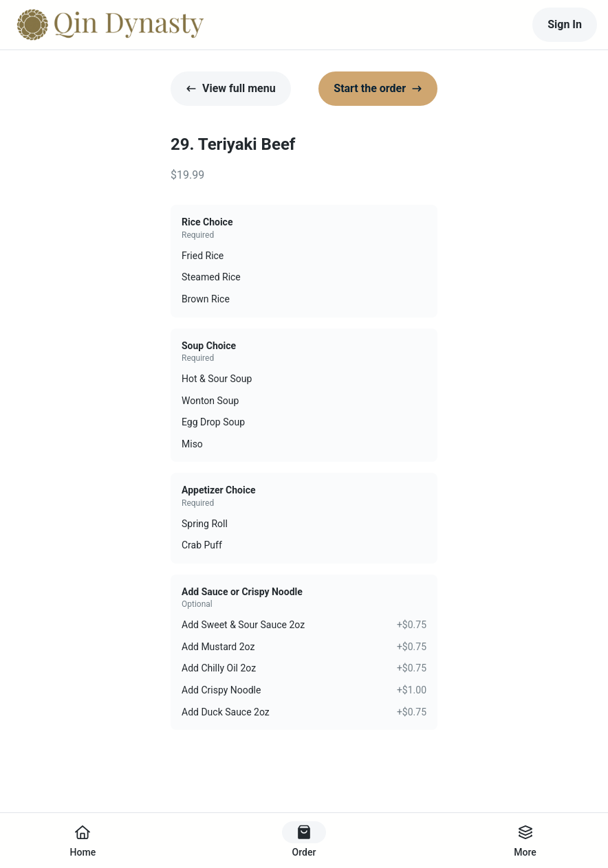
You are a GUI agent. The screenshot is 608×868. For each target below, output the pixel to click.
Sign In (565, 24)
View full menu (231, 88)
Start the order (378, 88)
